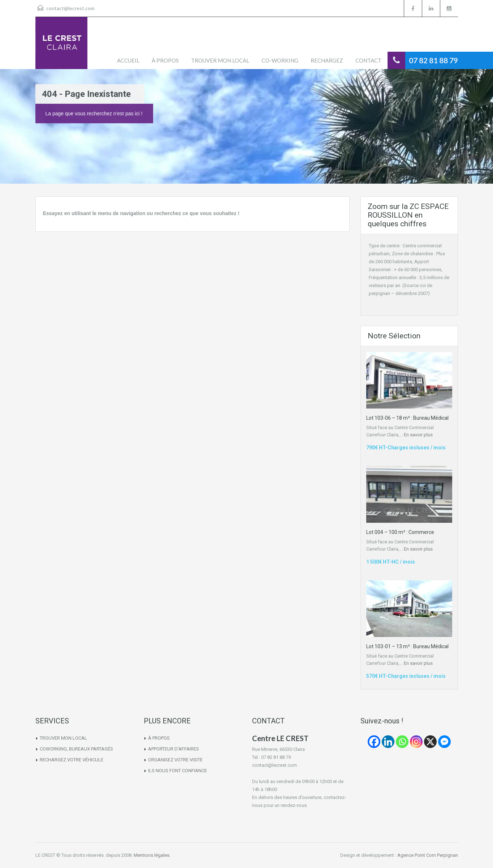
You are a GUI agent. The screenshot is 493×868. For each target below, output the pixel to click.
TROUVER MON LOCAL (220, 60)
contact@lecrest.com (70, 8)
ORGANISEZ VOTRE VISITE (175, 760)
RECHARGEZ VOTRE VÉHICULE (72, 760)
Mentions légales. (152, 855)
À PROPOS (165, 60)
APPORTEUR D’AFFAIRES (174, 749)
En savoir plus (418, 435)
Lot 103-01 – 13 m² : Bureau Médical (407, 646)
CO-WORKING (280, 60)
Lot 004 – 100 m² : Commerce (400, 532)
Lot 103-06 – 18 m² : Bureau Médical (407, 418)
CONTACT (368, 60)
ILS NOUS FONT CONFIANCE (178, 771)
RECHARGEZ (327, 60)
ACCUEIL (128, 60)
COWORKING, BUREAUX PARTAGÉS (76, 749)
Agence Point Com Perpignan (428, 855)
